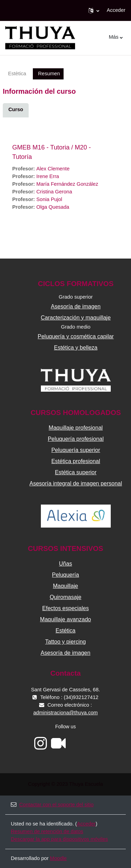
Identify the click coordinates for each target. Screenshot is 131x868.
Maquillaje (65, 586)
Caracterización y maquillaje (76, 318)
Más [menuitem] (114, 37)
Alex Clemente (53, 169)
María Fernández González (67, 184)
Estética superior (76, 472)
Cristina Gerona (54, 192)
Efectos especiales (65, 608)
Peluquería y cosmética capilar (76, 336)
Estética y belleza (76, 348)
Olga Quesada (53, 207)
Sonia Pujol (49, 199)
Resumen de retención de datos (47, 831)
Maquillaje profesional (76, 428)
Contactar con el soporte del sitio (52, 805)
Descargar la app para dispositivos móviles (59, 839)
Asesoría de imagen (76, 306)
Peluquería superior (76, 450)
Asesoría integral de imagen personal (76, 483)
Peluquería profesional (76, 439)
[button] (94, 10)
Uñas (65, 564)
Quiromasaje (65, 597)
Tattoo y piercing (65, 642)
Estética (65, 631)
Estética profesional (76, 461)
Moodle (58, 858)
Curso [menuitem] (16, 109)
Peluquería (65, 575)
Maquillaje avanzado (66, 619)
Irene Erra (48, 176)
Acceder (116, 10)
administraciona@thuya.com (65, 713)
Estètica (17, 74)
